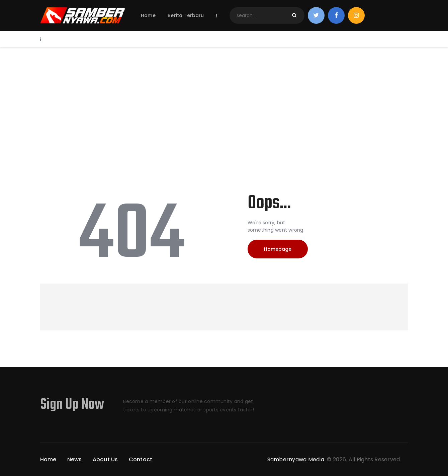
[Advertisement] (224, 97)
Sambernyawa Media (297, 459)
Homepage (278, 249)
